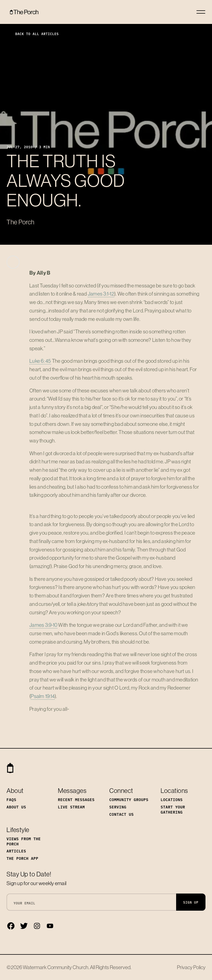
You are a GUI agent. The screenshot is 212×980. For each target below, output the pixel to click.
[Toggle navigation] (201, 12)
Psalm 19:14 (43, 696)
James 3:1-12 (101, 294)
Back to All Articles (33, 34)
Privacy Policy (191, 967)
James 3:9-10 (43, 625)
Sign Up (191, 902)
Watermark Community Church (56, 967)
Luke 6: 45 (40, 361)
